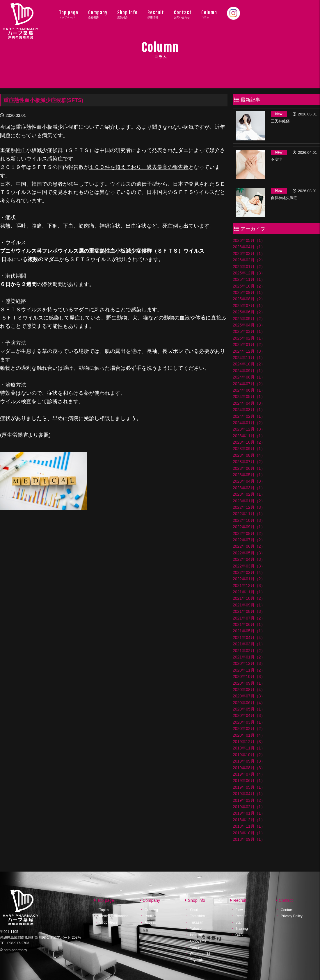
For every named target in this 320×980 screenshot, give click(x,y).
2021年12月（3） (249, 585)
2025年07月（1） (249, 306)
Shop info (127, 14)
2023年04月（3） (249, 481)
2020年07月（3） (249, 696)
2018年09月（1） (249, 839)
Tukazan (197, 922)
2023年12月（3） (249, 429)
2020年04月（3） (249, 715)
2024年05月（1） (249, 397)
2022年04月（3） (249, 559)
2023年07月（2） (249, 462)
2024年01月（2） (249, 423)
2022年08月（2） (249, 533)
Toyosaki (197, 960)
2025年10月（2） (249, 286)
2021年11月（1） (249, 592)
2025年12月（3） (249, 273)
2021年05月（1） (249, 631)
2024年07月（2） (249, 384)
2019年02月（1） (249, 807)
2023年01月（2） (249, 501)
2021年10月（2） (249, 598)
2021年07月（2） (249, 618)
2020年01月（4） (249, 735)
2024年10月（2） (249, 364)
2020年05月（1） (249, 709)
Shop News (108, 922)
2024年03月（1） (249, 410)
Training (242, 929)
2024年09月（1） (249, 371)
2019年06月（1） (249, 781)
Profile (150, 916)
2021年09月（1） (249, 605)
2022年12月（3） (249, 507)
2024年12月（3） (249, 351)
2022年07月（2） (249, 540)
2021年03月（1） (249, 644)
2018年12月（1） (249, 820)
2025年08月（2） (249, 299)
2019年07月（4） (249, 774)
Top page (69, 14)
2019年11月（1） (249, 748)
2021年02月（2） (249, 651)
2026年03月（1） (249, 254)
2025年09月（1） (249, 292)
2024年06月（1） (249, 390)
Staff (239, 922)
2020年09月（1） (249, 683)
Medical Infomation (114, 916)
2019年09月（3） (249, 761)
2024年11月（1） (249, 358)
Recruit (156, 14)
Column (209, 14)
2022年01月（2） (249, 579)
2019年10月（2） (249, 755)
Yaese (195, 947)
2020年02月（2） (249, 729)
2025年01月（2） (249, 344)
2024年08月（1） (249, 377)
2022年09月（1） (249, 527)
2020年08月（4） (249, 690)
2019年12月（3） (249, 742)
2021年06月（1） (249, 624)
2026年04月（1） (249, 247)
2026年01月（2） (249, 267)
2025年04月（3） (249, 325)
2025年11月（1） (249, 279)
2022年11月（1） (249, 514)
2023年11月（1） (249, 436)
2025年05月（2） (249, 319)
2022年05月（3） (249, 553)
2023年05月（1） (249, 475)
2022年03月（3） (249, 566)
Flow (239, 910)
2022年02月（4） (249, 572)
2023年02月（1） (249, 494)
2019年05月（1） (249, 787)
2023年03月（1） (249, 488)
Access (150, 922)
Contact (183, 14)
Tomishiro (197, 916)
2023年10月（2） (249, 442)
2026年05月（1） (249, 240)
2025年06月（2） (249, 312)
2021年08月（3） (249, 611)
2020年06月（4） (249, 703)
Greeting (151, 910)
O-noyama (198, 941)
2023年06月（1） (249, 468)
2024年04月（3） (249, 403)
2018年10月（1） (249, 833)
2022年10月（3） (249, 520)
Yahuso (196, 929)
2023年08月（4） (249, 455)
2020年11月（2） (249, 670)
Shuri (194, 910)
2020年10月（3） (249, 676)
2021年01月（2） (249, 657)
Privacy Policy (292, 916)
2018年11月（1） (249, 826)
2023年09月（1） (249, 449)
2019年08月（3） (249, 768)
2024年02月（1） (249, 416)
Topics (104, 910)
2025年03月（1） (249, 331)
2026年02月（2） (249, 260)
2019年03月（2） (249, 800)
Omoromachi (200, 954)
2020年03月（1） (249, 722)
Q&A (239, 935)
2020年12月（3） (249, 663)
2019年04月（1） (249, 794)
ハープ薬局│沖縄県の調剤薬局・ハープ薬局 (21, 26)
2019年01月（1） (249, 813)
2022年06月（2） (249, 546)
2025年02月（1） (249, 338)
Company (98, 14)
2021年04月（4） (249, 638)
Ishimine (197, 935)
